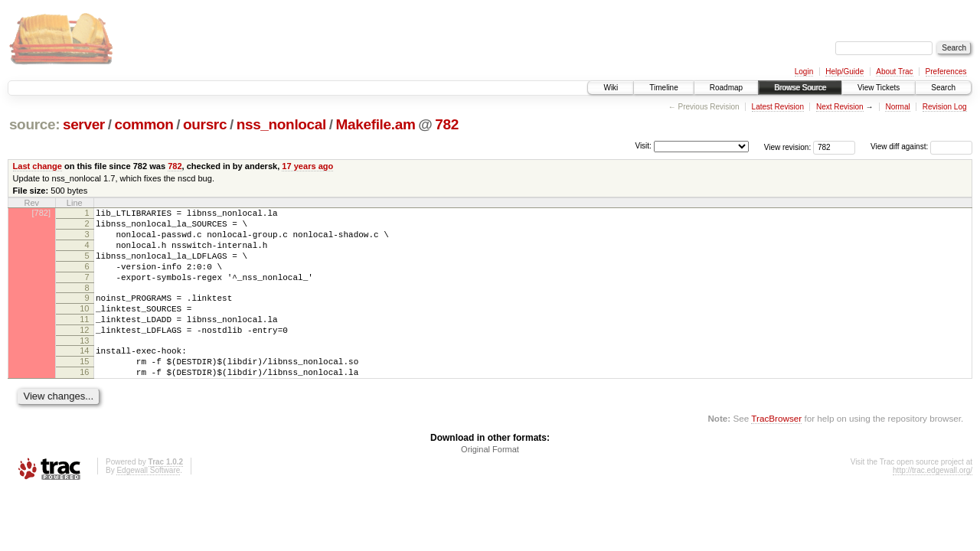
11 (84, 340)
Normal (897, 107)
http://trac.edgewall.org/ (933, 502)
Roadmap (726, 88)
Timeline (663, 88)
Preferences (946, 72)
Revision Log (945, 107)
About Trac (894, 72)
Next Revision (840, 107)
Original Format (490, 481)
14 (84, 376)
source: (34, 124)
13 (84, 366)
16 (84, 402)
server (84, 124)
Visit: (643, 146)
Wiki (611, 88)
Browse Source (800, 88)
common (144, 124)
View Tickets (879, 88)
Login (804, 72)
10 (84, 327)
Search (943, 88)
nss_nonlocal (281, 124)
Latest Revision (778, 107)
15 (84, 389)
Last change (38, 166)
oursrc (205, 124)
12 (84, 353)
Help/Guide (844, 72)
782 (447, 124)
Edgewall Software (148, 502)
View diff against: (921, 147)
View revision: (788, 147)
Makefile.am (375, 124)
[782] (41, 213)
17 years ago (307, 166)
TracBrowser (776, 450)
